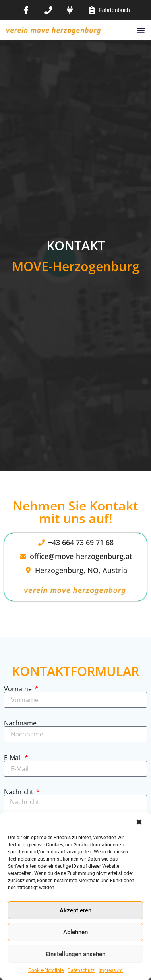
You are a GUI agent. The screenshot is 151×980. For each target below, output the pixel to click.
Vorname (19, 689)
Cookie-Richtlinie (46, 970)
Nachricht (19, 792)
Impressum (111, 970)
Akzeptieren (75, 910)
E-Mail (14, 758)
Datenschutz (81, 970)
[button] (139, 822)
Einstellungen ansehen (75, 954)
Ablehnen (75, 932)
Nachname (20, 723)
